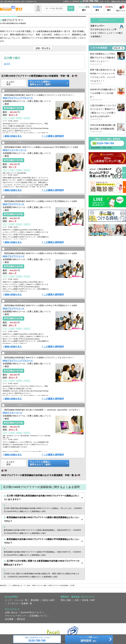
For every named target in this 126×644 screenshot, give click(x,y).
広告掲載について (38, 616)
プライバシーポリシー (15, 616)
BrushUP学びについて (31, 612)
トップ (8, 600)
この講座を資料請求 (54, 136)
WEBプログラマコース (14, 204)
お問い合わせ (11, 612)
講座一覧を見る (43, 48)
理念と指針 (66, 600)
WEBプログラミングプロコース (18, 98)
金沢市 (7, 64)
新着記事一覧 (119, 48)
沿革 (77, 600)
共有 (38, 8)
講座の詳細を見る (13, 136)
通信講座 (35, 600)
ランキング (13, 603)
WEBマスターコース (12, 413)
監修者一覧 (27, 603)
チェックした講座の (48, 83)
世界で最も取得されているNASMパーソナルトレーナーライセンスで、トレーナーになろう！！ (107, 77)
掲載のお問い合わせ (119, 1)
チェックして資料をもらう (16, 91)
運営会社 (21, 619)
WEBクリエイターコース (15, 150)
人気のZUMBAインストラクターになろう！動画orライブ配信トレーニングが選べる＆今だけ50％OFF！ (107, 112)
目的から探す (49, 600)
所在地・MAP (88, 600)
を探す (97, 8)
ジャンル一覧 (21, 600)
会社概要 (9, 619)
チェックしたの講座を (89, 640)
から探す (84, 8)
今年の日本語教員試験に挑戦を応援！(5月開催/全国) (107, 128)
